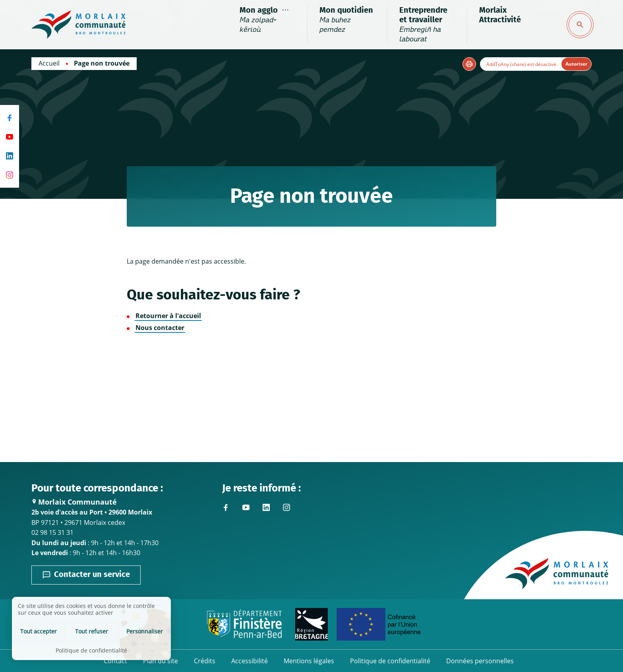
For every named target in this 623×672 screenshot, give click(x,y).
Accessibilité (250, 661)
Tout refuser (92, 631)
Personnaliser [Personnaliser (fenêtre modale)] (145, 631)
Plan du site (161, 661)
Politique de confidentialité (390, 661)
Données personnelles (480, 661)
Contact (115, 661)
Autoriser (576, 64)
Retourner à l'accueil (168, 316)
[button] (469, 64)
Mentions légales (309, 661)
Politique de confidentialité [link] (91, 650)
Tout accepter (39, 631)
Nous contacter (160, 328)
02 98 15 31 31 (52, 532)
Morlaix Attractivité (500, 15)
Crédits (205, 661)
